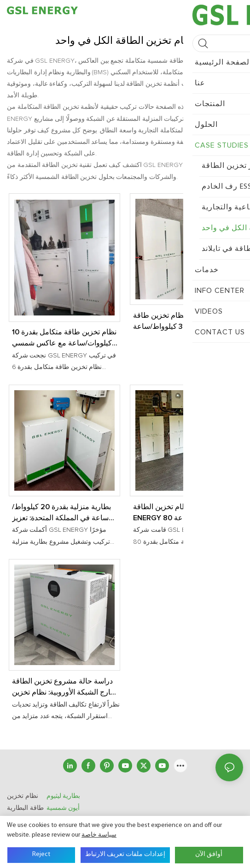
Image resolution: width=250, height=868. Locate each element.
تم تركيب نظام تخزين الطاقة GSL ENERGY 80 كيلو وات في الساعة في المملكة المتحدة (184, 513)
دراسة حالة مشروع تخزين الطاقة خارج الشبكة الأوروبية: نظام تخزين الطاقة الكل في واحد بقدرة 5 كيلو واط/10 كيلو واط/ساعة (64, 688)
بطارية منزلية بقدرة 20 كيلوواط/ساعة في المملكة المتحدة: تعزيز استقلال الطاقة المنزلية (61, 513)
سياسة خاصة (99, 835)
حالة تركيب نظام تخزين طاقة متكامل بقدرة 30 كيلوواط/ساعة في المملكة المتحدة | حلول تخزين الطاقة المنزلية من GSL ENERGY (184, 322)
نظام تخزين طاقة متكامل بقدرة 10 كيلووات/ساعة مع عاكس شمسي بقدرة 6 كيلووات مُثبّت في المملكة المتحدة (64, 339)
